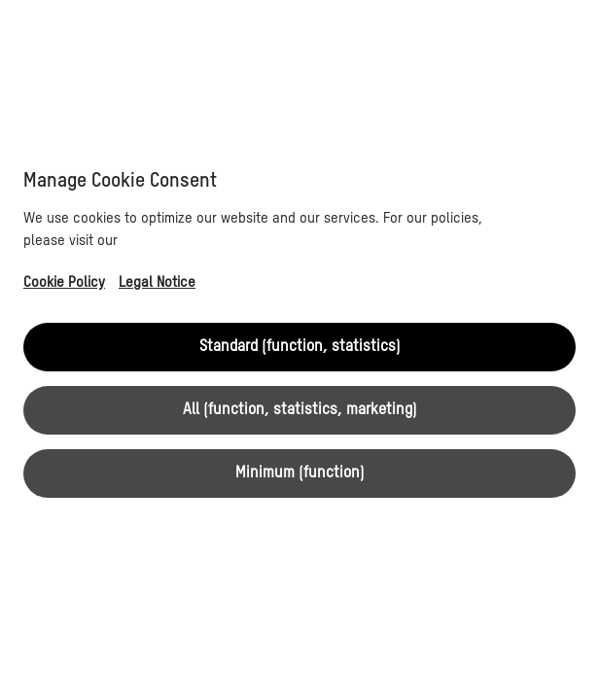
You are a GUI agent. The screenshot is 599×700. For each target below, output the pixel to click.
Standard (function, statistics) (300, 347)
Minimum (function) (300, 473)
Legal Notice (157, 282)
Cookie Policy (64, 282)
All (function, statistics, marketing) (300, 410)
